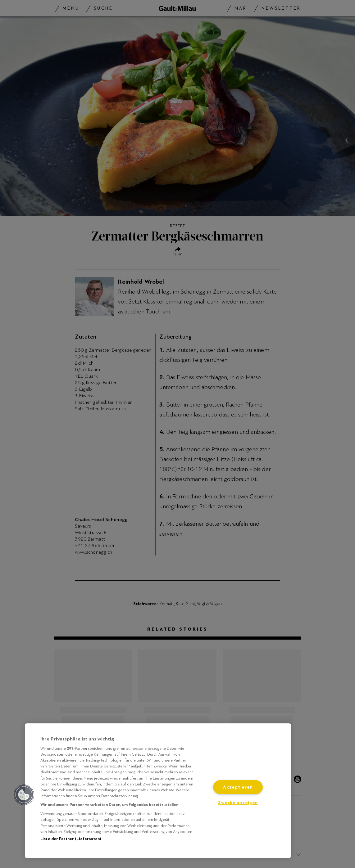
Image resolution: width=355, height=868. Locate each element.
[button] (24, 795)
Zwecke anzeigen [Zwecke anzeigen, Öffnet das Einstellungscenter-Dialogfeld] (238, 803)
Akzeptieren (238, 787)
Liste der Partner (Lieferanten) (71, 839)
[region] (158, 791)
